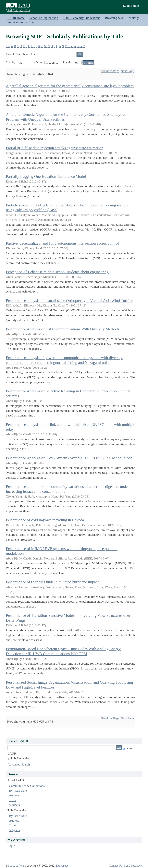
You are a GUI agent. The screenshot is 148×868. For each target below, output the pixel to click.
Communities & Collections (27, 786)
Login (127, 6)
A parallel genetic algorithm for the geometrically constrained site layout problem (70, 86)
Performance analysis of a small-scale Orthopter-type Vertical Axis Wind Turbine (69, 301)
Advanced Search (19, 764)
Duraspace (62, 866)
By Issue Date (18, 791)
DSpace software (16, 866)
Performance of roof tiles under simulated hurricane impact (52, 582)
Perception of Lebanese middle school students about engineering (57, 272)
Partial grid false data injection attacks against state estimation (55, 148)
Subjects (14, 805)
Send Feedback (133, 866)
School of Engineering (44, 18)
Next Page (127, 71)
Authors (14, 795)
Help (136, 6)
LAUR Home (16, 18)
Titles (13, 800)
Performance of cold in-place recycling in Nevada (45, 520)
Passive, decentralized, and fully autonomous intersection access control (62, 243)
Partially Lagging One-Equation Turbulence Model (46, 176)
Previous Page (110, 71)
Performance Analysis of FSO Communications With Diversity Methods (63, 329)
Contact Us (116, 866)
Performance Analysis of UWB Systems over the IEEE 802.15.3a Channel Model (70, 458)
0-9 (8, 46)
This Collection (19, 758)
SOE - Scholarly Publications (81, 18)
